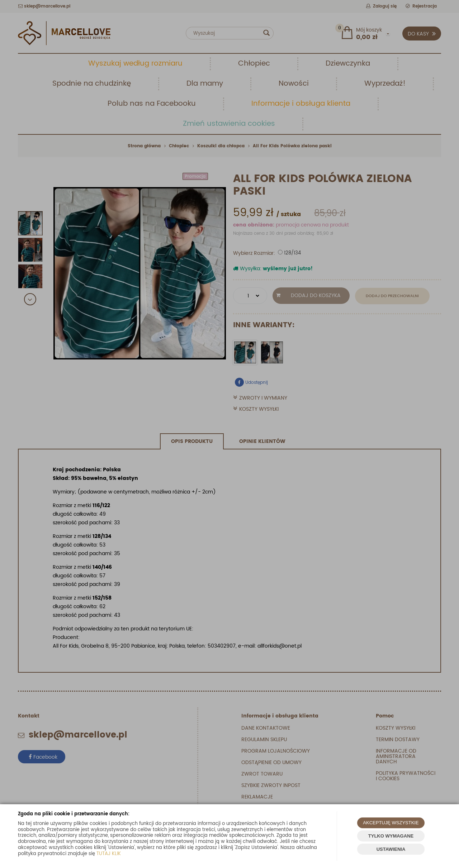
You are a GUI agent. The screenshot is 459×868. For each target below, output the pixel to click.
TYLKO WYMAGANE (391, 836)
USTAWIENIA (391, 849)
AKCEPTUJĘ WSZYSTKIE (391, 823)
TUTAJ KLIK (109, 854)
